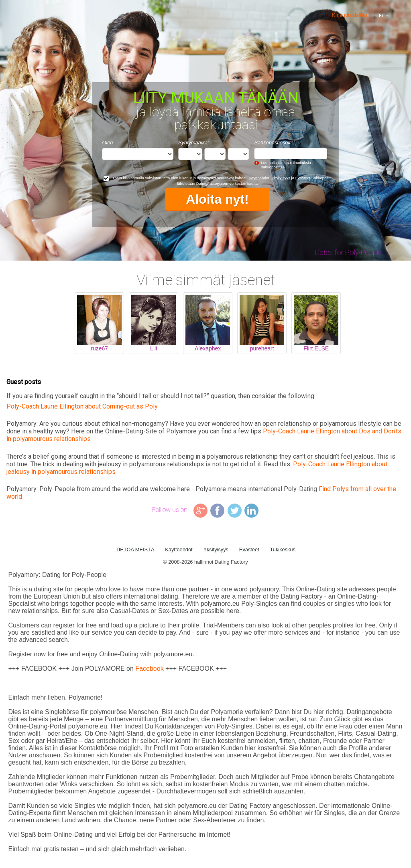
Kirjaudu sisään (350, 15)
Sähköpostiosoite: (274, 143)
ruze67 (99, 348)
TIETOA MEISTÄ (135, 549)
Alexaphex (208, 348)
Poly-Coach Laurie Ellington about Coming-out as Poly (82, 406)
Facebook (149, 669)
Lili (154, 348)
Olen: (108, 143)
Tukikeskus (283, 549)
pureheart (262, 348)
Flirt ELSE (316, 348)
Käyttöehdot (259, 178)
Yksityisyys (281, 178)
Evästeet (303, 178)
